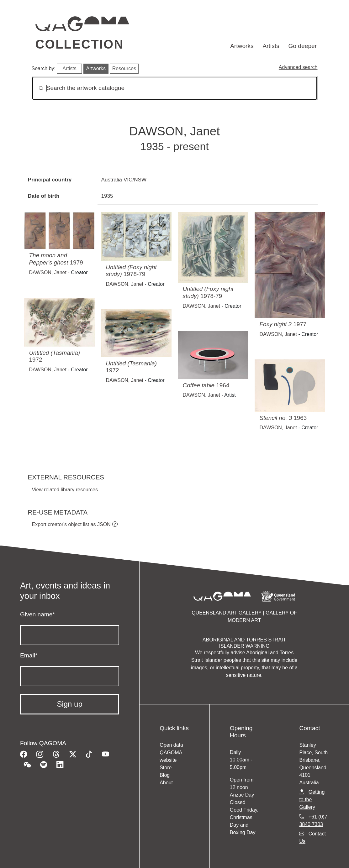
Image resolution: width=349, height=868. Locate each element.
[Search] (175, 88)
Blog (165, 775)
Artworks (242, 46)
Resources (124, 68)
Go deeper (302, 46)
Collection (80, 44)
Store (166, 768)
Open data (171, 745)
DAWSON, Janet (48, 272)
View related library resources (65, 490)
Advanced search (298, 67)
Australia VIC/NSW (124, 180)
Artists (271, 46)
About (166, 783)
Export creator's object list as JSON (71, 524)
